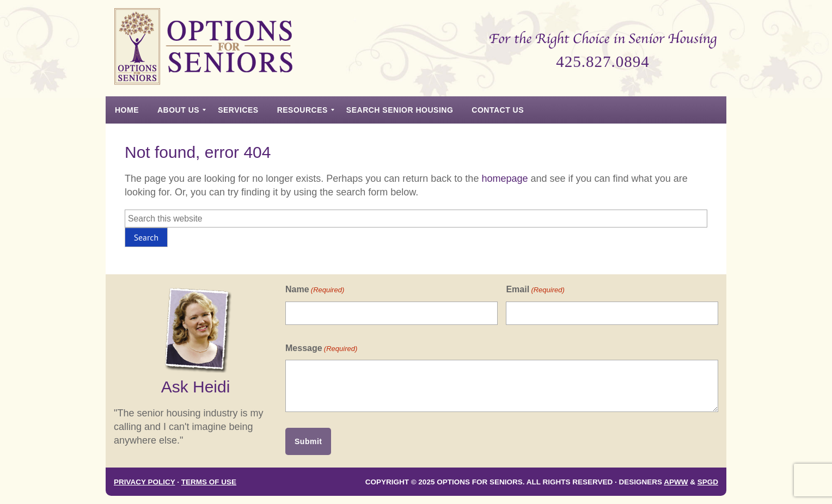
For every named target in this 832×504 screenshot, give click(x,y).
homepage (504, 179)
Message (321, 349)
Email (535, 290)
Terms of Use (209, 482)
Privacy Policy (145, 482)
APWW (676, 482)
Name (315, 290)
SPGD (708, 482)
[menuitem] (127, 110)
